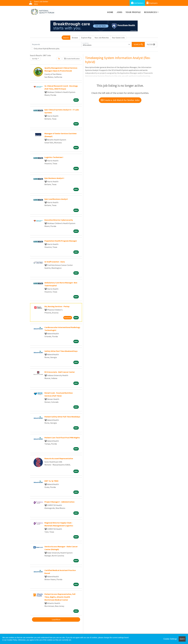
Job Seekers (137, 3)
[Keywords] (56, 44)
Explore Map (86, 38)
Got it (182, 639)
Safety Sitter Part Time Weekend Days (61, 351)
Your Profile (133, 12)
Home (110, 12)
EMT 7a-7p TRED (51, 481)
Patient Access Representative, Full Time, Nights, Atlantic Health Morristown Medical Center (60, 597)
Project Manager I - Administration (59, 502)
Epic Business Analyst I (54, 178)
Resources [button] (150, 12)
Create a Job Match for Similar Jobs (120, 100)
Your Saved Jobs (118, 38)
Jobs (119, 12)
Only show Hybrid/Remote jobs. (47, 49)
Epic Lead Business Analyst (56, 199)
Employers (152, 3)
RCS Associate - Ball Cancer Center (60, 372)
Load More (56, 619)
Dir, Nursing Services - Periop (57, 306)
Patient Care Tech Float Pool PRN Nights (62, 438)
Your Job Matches (102, 38)
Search (66, 38)
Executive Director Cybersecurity (59, 220)
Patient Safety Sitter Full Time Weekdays (62, 417)
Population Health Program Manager (61, 241)
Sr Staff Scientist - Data (55, 262)
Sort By (35, 59)
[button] (151, 44)
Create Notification (72, 59)
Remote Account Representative (59, 458)
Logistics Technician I (54, 157)
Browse (75, 38)
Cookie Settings (170, 639)
